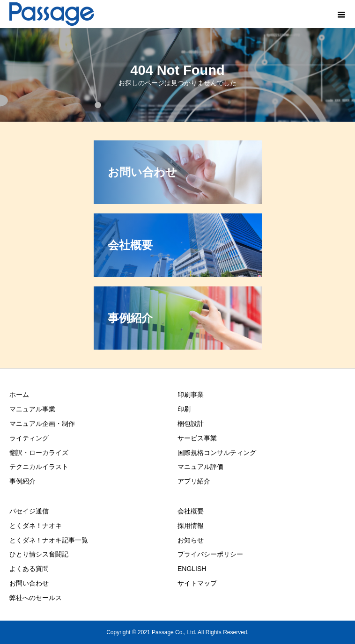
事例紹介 (22, 481)
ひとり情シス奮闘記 (39, 554)
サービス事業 (197, 438)
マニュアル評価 (200, 467)
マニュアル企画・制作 (42, 424)
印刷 (184, 409)
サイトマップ (197, 583)
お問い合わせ (29, 583)
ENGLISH (192, 569)
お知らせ (191, 540)
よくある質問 (29, 569)
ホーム (19, 395)
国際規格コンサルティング (217, 453)
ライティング (29, 438)
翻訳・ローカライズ (39, 453)
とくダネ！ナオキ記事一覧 (49, 540)
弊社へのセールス (36, 598)
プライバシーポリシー (210, 554)
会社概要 (191, 511)
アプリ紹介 (194, 481)
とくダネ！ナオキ (36, 526)
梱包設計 (191, 424)
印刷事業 (191, 395)
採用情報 (191, 526)
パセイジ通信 (29, 511)
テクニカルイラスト (39, 467)
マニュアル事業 (32, 409)
